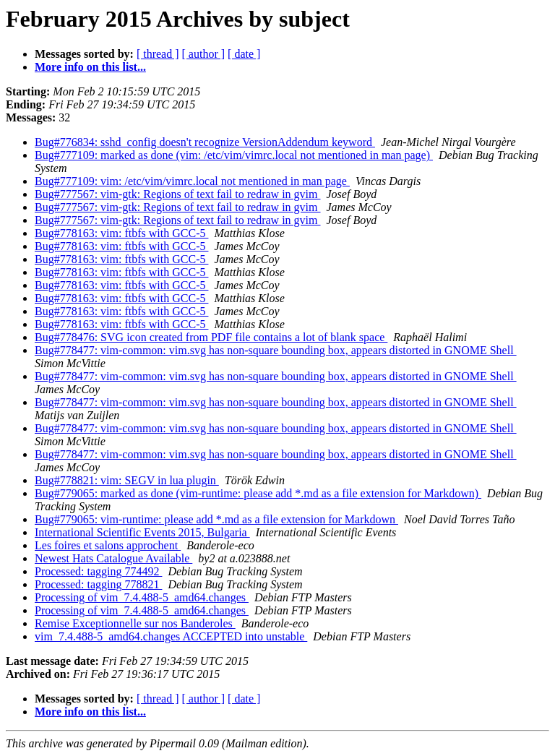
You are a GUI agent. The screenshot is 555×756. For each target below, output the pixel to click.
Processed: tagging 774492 (98, 571)
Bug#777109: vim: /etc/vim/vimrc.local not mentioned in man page (192, 181)
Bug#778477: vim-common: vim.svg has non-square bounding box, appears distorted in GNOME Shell (276, 350)
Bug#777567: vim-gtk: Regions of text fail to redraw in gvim (178, 194)
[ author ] (204, 54)
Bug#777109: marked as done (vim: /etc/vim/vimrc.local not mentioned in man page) (234, 155)
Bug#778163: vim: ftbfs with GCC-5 (121, 233)
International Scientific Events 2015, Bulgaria (142, 532)
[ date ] (244, 54)
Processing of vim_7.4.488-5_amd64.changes (142, 597)
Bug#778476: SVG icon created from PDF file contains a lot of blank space (211, 337)
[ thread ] (158, 54)
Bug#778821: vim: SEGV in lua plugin (127, 480)
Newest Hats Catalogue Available (113, 558)
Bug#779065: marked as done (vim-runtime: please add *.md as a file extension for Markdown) (258, 493)
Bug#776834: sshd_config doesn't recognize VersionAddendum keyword (205, 142)
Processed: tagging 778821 (98, 584)
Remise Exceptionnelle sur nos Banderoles (135, 623)
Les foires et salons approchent (108, 545)
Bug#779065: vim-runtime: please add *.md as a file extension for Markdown (216, 519)
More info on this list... (90, 67)
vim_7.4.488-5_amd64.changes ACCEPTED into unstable (171, 636)
